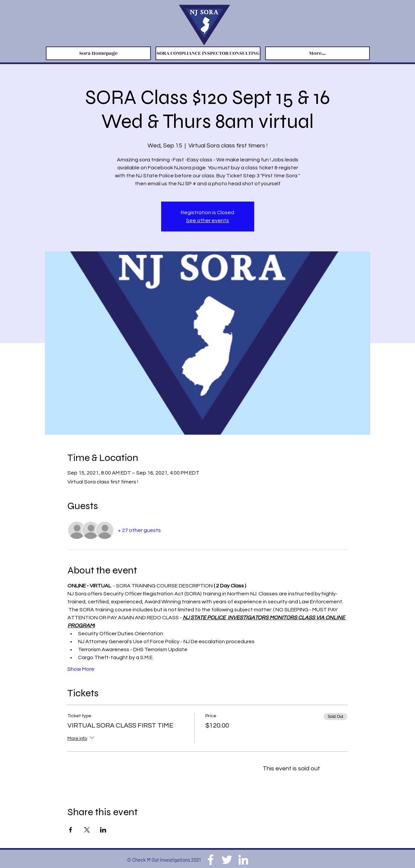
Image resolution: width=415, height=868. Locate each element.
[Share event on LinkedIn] (103, 830)
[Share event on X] (87, 830)
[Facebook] (211, 860)
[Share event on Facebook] (71, 830)
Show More (81, 669)
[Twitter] (227, 860)
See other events (207, 220)
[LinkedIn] (243, 860)
